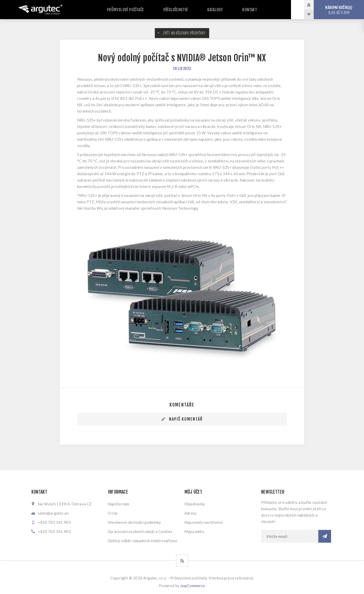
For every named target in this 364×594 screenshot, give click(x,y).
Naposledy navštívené (204, 522)
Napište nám (118, 504)
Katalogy (213, 10)
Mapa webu (194, 531)
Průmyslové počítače (134, 10)
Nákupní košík (339, 10)
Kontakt (242, 10)
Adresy (190, 513)
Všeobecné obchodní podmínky (134, 522)
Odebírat (325, 536)
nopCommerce (193, 586)
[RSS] (182, 561)
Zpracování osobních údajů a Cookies (140, 531)
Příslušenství (179, 10)
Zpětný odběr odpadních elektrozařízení (142, 541)
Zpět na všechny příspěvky (184, 33)
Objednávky (195, 504)
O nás (113, 513)
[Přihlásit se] (290, 536)
